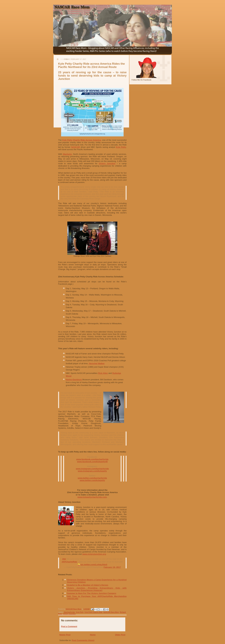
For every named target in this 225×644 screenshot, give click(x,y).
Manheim (67, 154)
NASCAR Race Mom (111, 612)
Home (93, 635)
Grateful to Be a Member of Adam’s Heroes (88, 585)
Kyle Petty (121, 147)
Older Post (120, 635)
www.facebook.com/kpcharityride (92, 459)
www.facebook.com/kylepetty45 (92, 462)
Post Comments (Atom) (83, 640)
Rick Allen (103, 373)
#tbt (64, 559)
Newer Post (65, 635)
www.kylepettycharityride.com (92, 497)
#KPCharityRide (69, 562)
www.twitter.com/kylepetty (92, 480)
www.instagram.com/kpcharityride (92, 469)
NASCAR (76, 147)
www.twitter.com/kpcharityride (92, 478)
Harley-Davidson (74, 380)
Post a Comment (69, 626)
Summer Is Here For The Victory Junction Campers (92, 593)
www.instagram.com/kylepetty (92, 471)
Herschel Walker (97, 363)
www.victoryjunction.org (94, 554)
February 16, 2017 (112, 567)
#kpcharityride (69, 612)
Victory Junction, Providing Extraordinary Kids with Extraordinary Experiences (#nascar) (97, 589)
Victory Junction (107, 163)
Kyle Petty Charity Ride (93, 612)
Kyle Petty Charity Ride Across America (82, 140)
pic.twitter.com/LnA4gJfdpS (94, 565)
